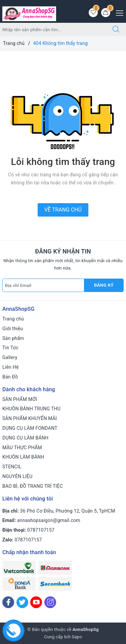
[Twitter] (22, 602)
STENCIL (12, 467)
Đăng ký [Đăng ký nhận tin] (104, 285)
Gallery (10, 357)
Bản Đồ (10, 377)
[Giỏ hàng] (106, 13)
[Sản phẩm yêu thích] (93, 13)
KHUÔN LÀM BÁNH (23, 457)
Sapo (77, 637)
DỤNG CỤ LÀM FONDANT (30, 428)
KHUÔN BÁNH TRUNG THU (31, 409)
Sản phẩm (13, 338)
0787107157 (41, 530)
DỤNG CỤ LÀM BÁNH (25, 438)
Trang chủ (13, 319)
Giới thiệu (13, 329)
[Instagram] (50, 602)
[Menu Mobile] (118, 12)
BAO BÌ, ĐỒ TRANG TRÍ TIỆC (33, 486)
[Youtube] (36, 602)
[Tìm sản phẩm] (53, 30)
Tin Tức (10, 348)
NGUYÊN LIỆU (17, 476)
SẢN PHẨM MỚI (20, 399)
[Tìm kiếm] (116, 30)
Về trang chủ (63, 210)
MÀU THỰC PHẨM (22, 448)
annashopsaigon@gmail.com (49, 520)
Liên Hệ (11, 367)
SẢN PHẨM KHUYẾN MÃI (30, 418)
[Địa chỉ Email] (43, 285)
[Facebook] (8, 602)
